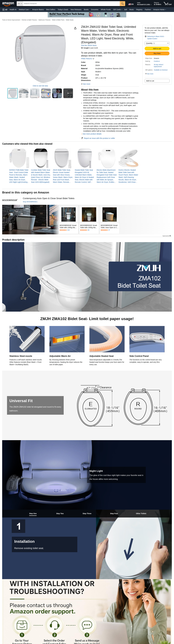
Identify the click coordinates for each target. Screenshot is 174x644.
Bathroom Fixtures (45, 20)
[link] (19, 176)
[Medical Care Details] (30, 10)
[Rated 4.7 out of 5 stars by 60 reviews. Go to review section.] (89, 230)
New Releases (76, 10)
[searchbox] (71, 4)
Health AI (13, 10)
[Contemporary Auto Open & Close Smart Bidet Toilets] (49, 198)
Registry (139, 10)
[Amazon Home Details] (166, 10)
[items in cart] (168, 4)
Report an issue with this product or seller (98, 138)
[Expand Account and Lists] (151, 5)
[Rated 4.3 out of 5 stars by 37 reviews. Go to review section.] (110, 230)
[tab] (33, 514)
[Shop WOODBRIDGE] (30, 202)
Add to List (150, 81)
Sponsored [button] (167, 236)
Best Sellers (51, 10)
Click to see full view (40, 86)
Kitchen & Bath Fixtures (29, 20)
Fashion (148, 10)
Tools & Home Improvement (11, 20)
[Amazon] (8, 4)
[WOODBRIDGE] (10, 200)
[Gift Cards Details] (122, 10)
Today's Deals (63, 10)
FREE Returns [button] (88, 59)
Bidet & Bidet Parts (58, 20)
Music (132, 10)
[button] (5, 10)
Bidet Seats (70, 20)
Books (86, 10)
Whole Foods (106, 10)
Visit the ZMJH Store (89, 45)
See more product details (92, 134)
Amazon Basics (38, 10)
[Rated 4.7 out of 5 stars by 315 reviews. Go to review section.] (69, 230)
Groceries (95, 10)
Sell (125, 10)
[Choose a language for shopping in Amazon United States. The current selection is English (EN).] (131, 4)
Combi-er (157, 61)
